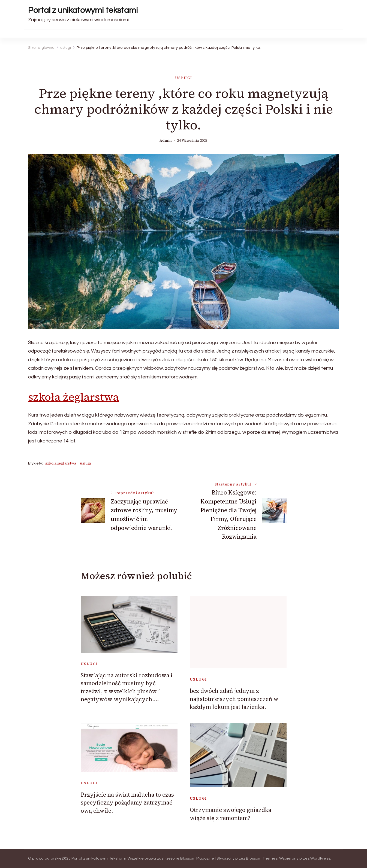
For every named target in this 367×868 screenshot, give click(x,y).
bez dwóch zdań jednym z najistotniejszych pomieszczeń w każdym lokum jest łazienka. (234, 699)
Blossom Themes (262, 858)
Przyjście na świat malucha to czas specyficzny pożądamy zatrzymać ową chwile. (127, 803)
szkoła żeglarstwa (73, 397)
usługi (184, 78)
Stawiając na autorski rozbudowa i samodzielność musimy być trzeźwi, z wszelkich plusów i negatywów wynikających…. (127, 687)
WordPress (320, 858)
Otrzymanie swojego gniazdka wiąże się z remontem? (231, 814)
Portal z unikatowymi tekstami (83, 10)
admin (166, 140)
